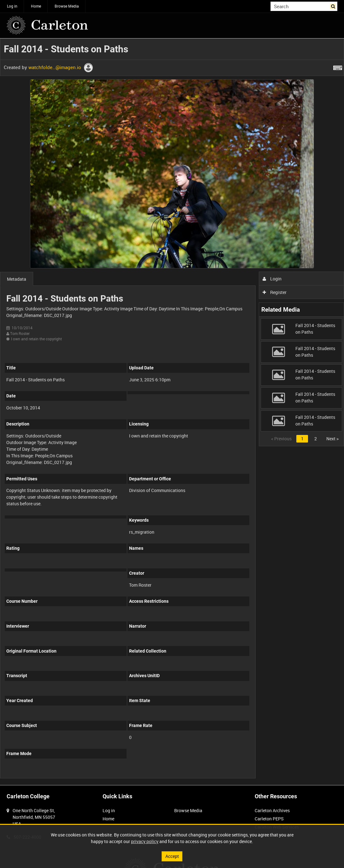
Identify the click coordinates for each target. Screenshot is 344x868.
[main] (172, 412)
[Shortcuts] (338, 67)
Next (332, 439)
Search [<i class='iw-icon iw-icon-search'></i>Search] (334, 6)
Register (275, 292)
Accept (172, 856)
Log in (12, 6)
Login (272, 279)
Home (36, 6)
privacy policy (145, 841)
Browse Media (67, 6)
